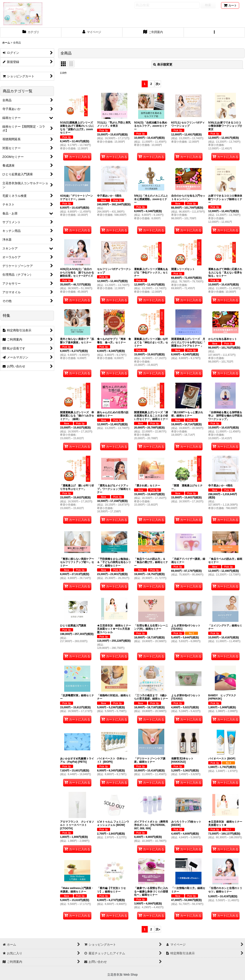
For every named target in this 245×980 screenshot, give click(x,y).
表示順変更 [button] (163, 64)
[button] (215, 32)
